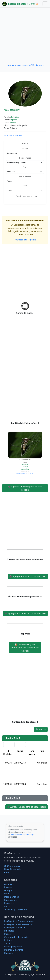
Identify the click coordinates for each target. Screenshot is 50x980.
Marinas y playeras (14, 950)
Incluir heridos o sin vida (27, 196)
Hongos (8, 890)
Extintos (8, 940)
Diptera (14, 120)
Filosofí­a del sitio (13, 869)
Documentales (11, 897)
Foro (7, 894)
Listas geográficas (13, 947)
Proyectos (9, 903)
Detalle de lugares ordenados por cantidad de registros (25, 648)
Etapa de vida (25, 176)
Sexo (25, 167)
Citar (7, 872)
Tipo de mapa (25, 158)
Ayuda (7, 906)
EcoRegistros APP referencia (18, 924)
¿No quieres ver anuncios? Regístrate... (25, 65)
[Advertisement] (25, 35)
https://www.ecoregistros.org (22, 835)
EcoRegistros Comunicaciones (19, 921)
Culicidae (15, 117)
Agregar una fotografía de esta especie (25, 488)
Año (25, 186)
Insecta (13, 122)
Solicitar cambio (13, 135)
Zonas (7, 943)
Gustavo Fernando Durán (25, 474)
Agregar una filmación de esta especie (25, 613)
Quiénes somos (12, 866)
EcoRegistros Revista (15, 928)
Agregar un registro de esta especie (26, 807)
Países (7, 934)
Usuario (25, 149)
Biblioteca (9, 931)
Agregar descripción (25, 240)
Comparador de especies (17, 937)
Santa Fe (25, 464)
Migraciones (10, 900)
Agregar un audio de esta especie (28, 576)
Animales (9, 884)
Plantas (8, 887)
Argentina (25, 469)
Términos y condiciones (16, 910)
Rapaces (8, 953)
